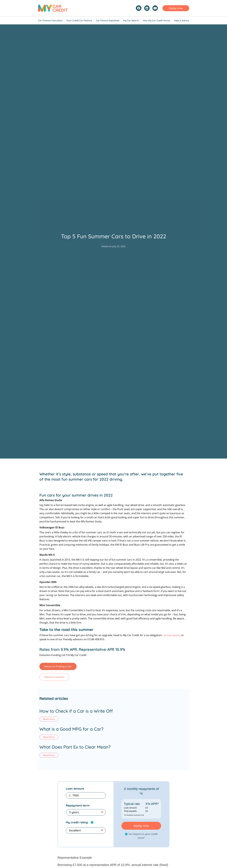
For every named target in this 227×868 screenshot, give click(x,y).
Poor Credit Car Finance (79, 20)
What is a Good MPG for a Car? (71, 729)
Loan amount (75, 790)
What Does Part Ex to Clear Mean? (75, 748)
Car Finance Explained (108, 20)
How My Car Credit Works (157, 20)
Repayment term (78, 806)
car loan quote (171, 635)
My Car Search (131, 20)
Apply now (141, 827)
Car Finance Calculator (50, 20)
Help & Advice (182, 20)
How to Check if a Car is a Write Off (76, 711)
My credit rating (77, 823)
